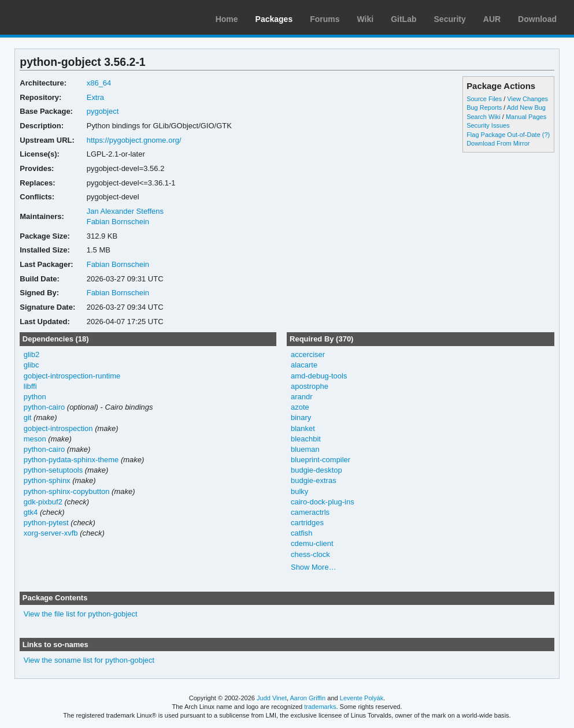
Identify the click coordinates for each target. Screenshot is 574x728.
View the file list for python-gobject (81, 614)
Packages (274, 19)
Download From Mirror (498, 143)
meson (35, 439)
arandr (302, 397)
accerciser (308, 354)
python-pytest (46, 523)
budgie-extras (314, 480)
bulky (299, 491)
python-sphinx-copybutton (67, 491)
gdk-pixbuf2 (43, 502)
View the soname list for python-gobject (89, 660)
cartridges (307, 523)
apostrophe (310, 386)
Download (537, 19)
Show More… (314, 567)
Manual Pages (526, 117)
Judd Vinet (272, 698)
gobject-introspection (58, 428)
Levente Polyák (362, 698)
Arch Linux (64, 17)
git (28, 417)
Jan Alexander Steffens (125, 211)
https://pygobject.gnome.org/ (134, 140)
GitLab (403, 19)
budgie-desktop (316, 470)
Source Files (484, 99)
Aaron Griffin (308, 698)
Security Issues (488, 125)
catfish (302, 533)
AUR (492, 19)
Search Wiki (484, 117)
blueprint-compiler (321, 460)
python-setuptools (53, 470)
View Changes (527, 99)
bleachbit (306, 439)
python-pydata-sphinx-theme (71, 460)
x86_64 (99, 83)
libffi (30, 386)
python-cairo (44, 407)
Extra (95, 97)
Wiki (366, 19)
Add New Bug (526, 107)
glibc (32, 365)
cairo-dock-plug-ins (323, 502)
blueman (305, 449)
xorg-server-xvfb (51, 533)
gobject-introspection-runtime (72, 376)
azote (300, 407)
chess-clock (310, 554)
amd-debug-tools (319, 376)
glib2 (32, 354)
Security (450, 19)
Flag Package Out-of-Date (503, 135)
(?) (546, 135)
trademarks (320, 707)
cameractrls (310, 512)
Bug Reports (484, 107)
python (35, 397)
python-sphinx (47, 480)
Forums (325, 19)
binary (301, 417)
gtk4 (31, 512)
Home (227, 19)
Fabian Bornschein (118, 222)
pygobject (103, 111)
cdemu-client (312, 543)
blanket (303, 428)
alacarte (304, 365)
